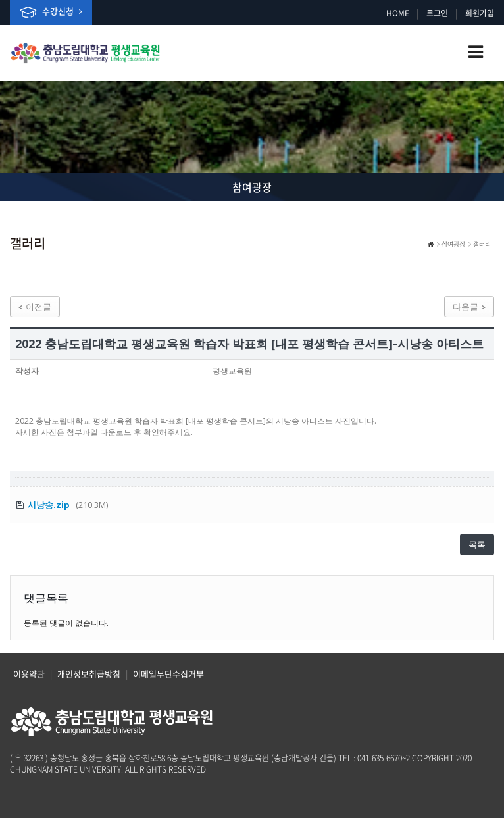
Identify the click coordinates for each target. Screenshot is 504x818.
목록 (477, 544)
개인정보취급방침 (89, 674)
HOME (398, 13)
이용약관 (29, 674)
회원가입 (480, 13)
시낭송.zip (49, 505)
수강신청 (51, 11)
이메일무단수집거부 (168, 674)
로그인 (437, 13)
